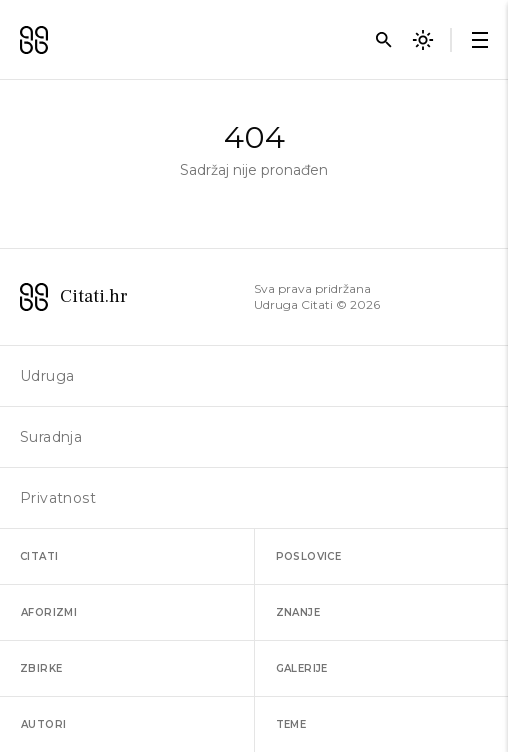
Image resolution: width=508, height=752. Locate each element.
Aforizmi (49, 612)
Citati (39, 556)
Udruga (47, 376)
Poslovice (309, 556)
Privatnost (58, 498)
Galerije (302, 668)
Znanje (298, 612)
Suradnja (51, 437)
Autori (43, 724)
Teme (291, 724)
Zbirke (41, 668)
